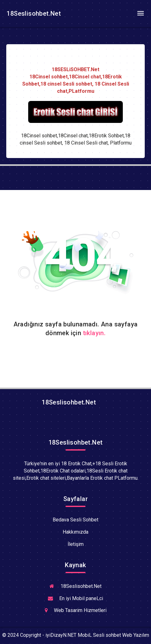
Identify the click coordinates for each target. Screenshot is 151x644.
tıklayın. (94, 333)
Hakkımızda (75, 532)
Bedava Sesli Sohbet (75, 520)
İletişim (76, 544)
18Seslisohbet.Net (33, 13)
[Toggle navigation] (140, 13)
